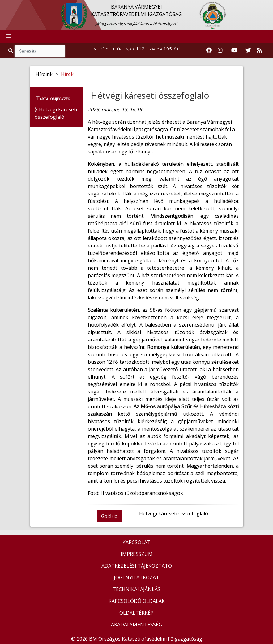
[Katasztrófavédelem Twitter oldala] (248, 50)
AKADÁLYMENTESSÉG (136, 625)
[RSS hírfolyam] (259, 50)
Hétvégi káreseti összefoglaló (150, 95)
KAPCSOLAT (136, 542)
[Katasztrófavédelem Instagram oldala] (220, 50)
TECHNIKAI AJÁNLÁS (136, 589)
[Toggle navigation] (9, 36)
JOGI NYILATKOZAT (136, 577)
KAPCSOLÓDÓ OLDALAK (137, 601)
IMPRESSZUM (137, 554)
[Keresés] (40, 51)
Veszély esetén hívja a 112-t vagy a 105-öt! (137, 49)
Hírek (67, 74)
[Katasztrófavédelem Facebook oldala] (209, 50)
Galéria (109, 516)
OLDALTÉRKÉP (136, 613)
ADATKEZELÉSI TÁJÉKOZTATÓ (137, 566)
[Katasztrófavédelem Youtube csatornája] (234, 50)
